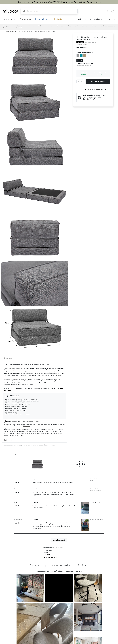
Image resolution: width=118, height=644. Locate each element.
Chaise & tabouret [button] (19, 27)
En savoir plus (19, 435)
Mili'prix (58, 19)
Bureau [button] (32, 26)
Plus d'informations (50, 558)
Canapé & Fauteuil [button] (6, 27)
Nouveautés (9, 19)
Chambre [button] (60, 26)
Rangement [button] (49, 26)
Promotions (25, 19)
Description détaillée (82, 44)
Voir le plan (47, 554)
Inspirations (81, 19)
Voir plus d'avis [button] (59, 540)
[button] (30, 588)
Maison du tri (26, 426)
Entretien (8, 440)
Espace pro (110, 19)
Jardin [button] (76, 26)
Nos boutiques (96, 19)
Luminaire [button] (85, 26)
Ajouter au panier (98, 82)
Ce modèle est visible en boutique (93, 89)
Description (9, 358)
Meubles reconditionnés (107, 26)
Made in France (42, 19)
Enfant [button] (69, 26)
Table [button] (40, 26)
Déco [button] (94, 26)
